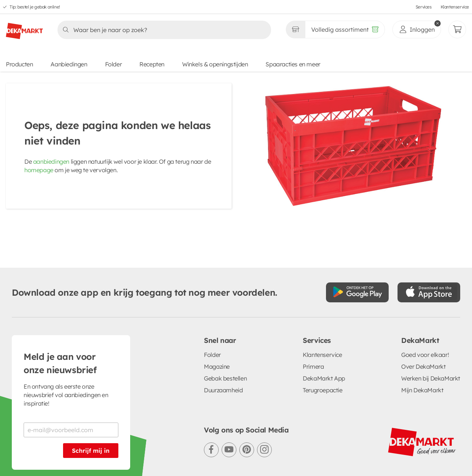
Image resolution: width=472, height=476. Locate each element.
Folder (114, 64)
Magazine (217, 366)
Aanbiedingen (69, 64)
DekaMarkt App (324, 378)
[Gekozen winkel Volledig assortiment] (295, 29)
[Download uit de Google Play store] (357, 292)
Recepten (152, 64)
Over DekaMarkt (423, 366)
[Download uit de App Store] (429, 292)
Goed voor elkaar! (425, 355)
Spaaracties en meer (293, 64)
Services (424, 7)
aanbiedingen (51, 161)
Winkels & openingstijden (215, 64)
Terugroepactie (322, 390)
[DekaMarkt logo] (24, 28)
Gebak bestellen (225, 378)
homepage (39, 170)
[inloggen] (417, 29)
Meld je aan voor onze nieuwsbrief (60, 363)
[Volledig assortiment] (345, 29)
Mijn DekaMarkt (422, 390)
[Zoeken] (162, 30)
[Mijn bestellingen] (457, 29)
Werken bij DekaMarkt (431, 378)
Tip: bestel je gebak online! (35, 7)
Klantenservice (455, 7)
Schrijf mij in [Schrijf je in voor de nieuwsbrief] (91, 451)
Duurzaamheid (223, 390)
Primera (313, 366)
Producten (19, 64)
